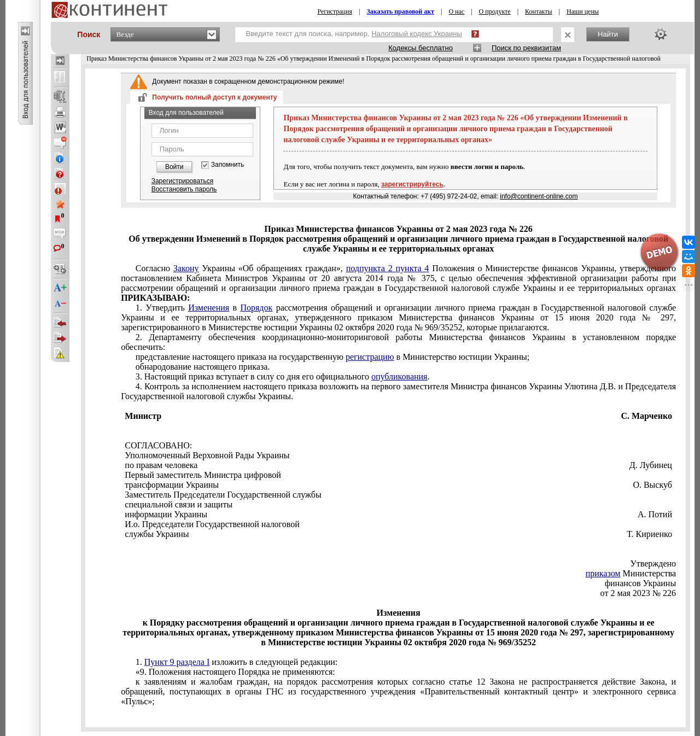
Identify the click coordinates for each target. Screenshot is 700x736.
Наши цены (583, 11)
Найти (608, 34)
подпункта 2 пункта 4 (388, 268)
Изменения (209, 308)
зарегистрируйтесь (412, 184)
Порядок (256, 308)
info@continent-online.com (539, 196)
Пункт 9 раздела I (177, 662)
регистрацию (370, 357)
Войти (174, 167)
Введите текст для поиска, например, (354, 34)
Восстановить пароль (184, 189)
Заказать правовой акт (400, 11)
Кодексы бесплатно (421, 48)
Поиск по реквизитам (526, 48)
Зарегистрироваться (182, 181)
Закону (186, 268)
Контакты (539, 11)
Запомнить (227, 165)
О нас (456, 11)
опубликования (399, 376)
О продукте (495, 11)
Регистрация (335, 11)
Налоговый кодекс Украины (417, 34)
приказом (603, 573)
